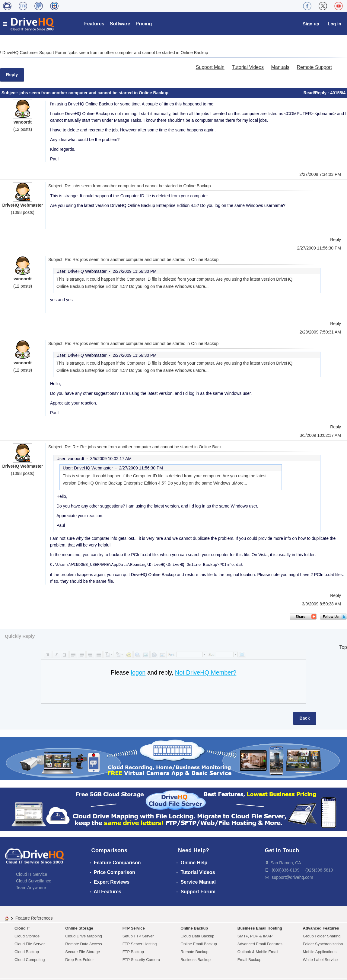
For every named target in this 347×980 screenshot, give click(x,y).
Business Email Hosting (260, 928)
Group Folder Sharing (322, 936)
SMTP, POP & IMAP (255, 936)
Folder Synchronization (323, 944)
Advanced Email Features (260, 944)
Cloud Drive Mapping (83, 936)
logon (138, 672)
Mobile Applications (320, 952)
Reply (12, 75)
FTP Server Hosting (140, 944)
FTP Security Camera (141, 960)
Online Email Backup (199, 944)
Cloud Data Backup (197, 936)
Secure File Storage (83, 952)
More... (202, 286)
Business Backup (196, 960)
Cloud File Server (30, 944)
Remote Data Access (83, 944)
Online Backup (194, 928)
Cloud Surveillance (34, 881)
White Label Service (320, 960)
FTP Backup (133, 952)
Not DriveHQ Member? (206, 672)
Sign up (311, 24)
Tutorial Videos (248, 67)
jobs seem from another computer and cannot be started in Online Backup (139, 53)
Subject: (10, 93)
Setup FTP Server (138, 936)
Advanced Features (321, 928)
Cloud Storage (27, 936)
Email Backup (249, 960)
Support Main (210, 67)
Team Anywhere (31, 888)
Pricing (144, 24)
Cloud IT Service (32, 874)
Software (120, 24)
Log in (334, 24)
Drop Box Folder (80, 960)
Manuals (280, 67)
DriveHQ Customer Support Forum (35, 53)
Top (343, 647)
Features (94, 24)
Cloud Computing (30, 960)
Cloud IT (22, 928)
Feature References (34, 918)
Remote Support (314, 67)
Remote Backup (194, 952)
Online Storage (79, 928)
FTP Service (134, 928)
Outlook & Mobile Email (258, 952)
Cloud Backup (27, 952)
